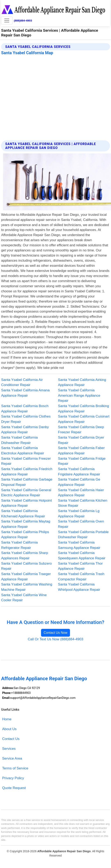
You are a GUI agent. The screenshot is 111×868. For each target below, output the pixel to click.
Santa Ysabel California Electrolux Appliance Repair (22, 451)
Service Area (12, 758)
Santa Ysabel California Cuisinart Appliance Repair (84, 419)
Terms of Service (15, 768)
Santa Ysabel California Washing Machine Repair (27, 587)
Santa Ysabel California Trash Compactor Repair (81, 577)
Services (9, 749)
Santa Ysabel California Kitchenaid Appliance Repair (23, 514)
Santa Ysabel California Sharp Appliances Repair (25, 556)
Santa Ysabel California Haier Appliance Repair (81, 493)
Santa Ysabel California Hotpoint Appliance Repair (26, 503)
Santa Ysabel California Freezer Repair (26, 461)
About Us (9, 729)
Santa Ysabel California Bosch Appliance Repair (25, 409)
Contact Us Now (56, 633)
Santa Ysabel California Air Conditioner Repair (22, 382)
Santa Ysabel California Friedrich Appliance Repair (27, 472)
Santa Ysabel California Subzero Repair (26, 566)
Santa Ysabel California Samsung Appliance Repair (79, 545)
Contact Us (11, 739)
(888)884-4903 (23, 21)
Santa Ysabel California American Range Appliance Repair (79, 395)
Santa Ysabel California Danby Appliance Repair (25, 430)
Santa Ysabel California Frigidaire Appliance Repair (79, 472)
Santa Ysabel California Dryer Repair (81, 440)
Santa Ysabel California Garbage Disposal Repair (27, 482)
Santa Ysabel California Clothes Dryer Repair (26, 419)
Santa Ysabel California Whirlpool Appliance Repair (79, 587)
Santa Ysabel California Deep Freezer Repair (81, 430)
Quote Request (14, 788)
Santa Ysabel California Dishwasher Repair (19, 440)
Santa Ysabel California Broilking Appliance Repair (84, 409)
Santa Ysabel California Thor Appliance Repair (80, 566)
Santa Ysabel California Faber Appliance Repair (81, 451)
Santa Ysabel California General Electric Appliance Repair (26, 493)
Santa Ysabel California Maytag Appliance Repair (26, 524)
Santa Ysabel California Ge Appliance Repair (79, 482)
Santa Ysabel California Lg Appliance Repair (79, 514)
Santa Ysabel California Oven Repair (81, 524)
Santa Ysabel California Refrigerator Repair (19, 545)
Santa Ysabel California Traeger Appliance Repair (26, 577)
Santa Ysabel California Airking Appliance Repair (82, 382)
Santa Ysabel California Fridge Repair (82, 461)
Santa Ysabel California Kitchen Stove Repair (83, 503)
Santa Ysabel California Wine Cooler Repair (24, 598)
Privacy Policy (13, 778)
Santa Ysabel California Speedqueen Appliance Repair (82, 556)
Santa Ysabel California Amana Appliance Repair (25, 393)
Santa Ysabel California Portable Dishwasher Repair (83, 535)
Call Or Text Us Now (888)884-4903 (55, 639)
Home (7, 719)
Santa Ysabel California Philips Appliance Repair (25, 535)
